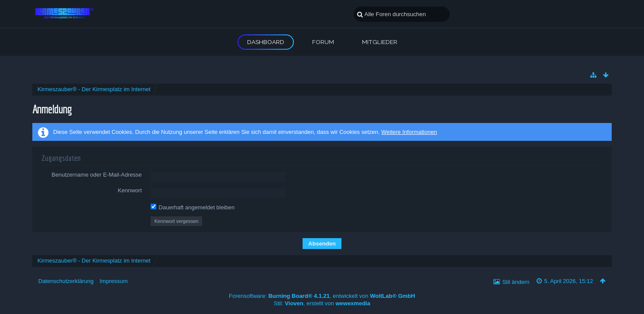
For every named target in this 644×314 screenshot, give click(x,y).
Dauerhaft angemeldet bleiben (193, 207)
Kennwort (130, 190)
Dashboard (266, 42)
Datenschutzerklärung (66, 281)
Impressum (114, 281)
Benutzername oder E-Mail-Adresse (97, 175)
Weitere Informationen (409, 132)
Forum (323, 42)
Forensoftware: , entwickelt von (322, 296)
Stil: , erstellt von (322, 303)
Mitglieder (380, 42)
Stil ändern (516, 282)
